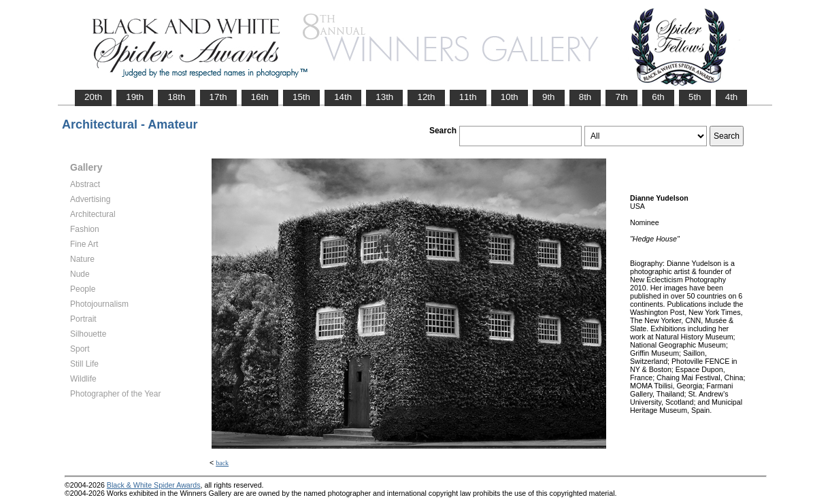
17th (218, 97)
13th (384, 97)
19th (135, 97)
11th (468, 97)
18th (176, 97)
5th (695, 97)
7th (621, 97)
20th (93, 97)
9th (549, 97)
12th (426, 97)
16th (260, 97)
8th (585, 97)
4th (732, 97)
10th (510, 97)
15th (301, 97)
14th (343, 97)
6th (658, 97)
